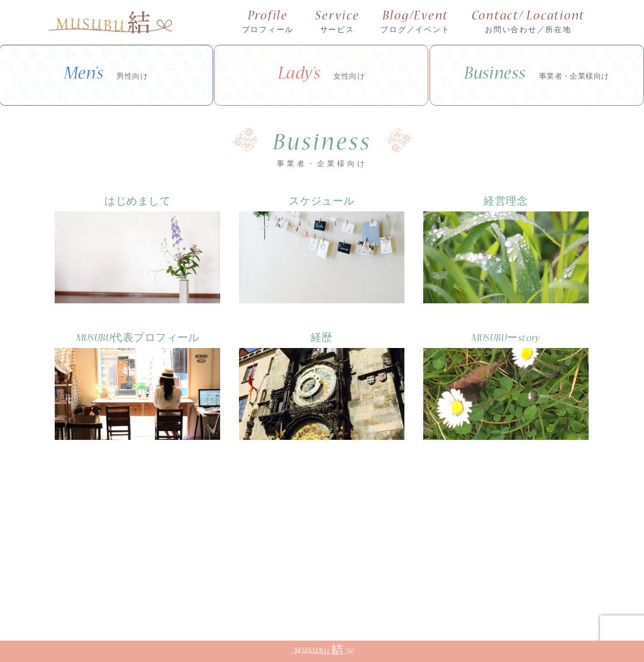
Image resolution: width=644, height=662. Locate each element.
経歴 (322, 339)
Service (337, 23)
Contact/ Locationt (529, 23)
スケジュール (322, 202)
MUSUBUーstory (506, 339)
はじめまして (137, 202)
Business (537, 76)
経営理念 (506, 202)
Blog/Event (415, 23)
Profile (268, 23)
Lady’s (322, 76)
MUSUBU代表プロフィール (138, 339)
